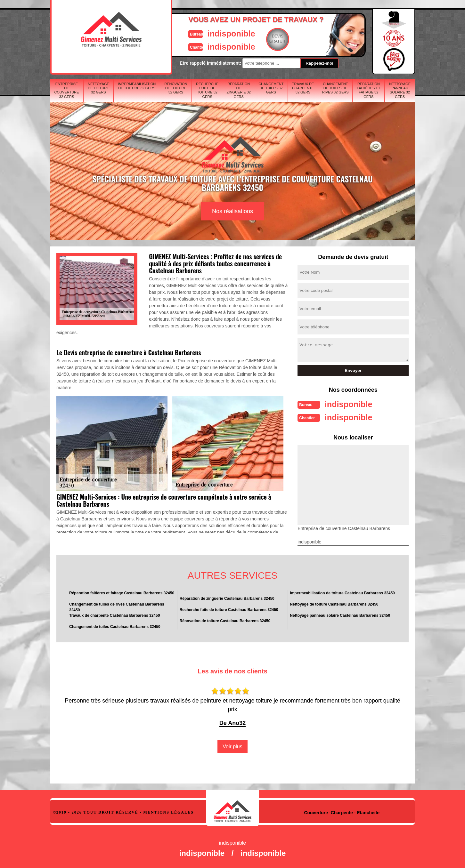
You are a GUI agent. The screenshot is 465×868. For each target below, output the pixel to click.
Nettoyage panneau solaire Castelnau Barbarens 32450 (340, 615)
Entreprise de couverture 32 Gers (67, 90)
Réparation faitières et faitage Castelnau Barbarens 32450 (122, 592)
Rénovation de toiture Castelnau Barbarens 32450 (225, 620)
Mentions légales (169, 812)
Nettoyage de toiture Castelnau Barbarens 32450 (334, 604)
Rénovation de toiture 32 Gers (176, 88)
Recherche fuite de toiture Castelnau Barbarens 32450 (229, 609)
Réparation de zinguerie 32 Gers (239, 90)
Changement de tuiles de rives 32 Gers (335, 88)
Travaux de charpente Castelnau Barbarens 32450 (114, 615)
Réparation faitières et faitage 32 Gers (368, 90)
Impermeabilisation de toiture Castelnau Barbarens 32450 (342, 592)
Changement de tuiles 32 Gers (271, 88)
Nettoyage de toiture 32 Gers (98, 88)
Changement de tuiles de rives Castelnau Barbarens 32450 (117, 607)
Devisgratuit (262, 39)
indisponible (213, 33)
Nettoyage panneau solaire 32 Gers (400, 90)
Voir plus (232, 746)
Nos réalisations (232, 211)
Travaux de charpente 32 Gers (303, 88)
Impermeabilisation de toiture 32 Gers (137, 86)
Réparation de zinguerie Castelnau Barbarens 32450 (227, 598)
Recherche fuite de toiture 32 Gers (207, 90)
